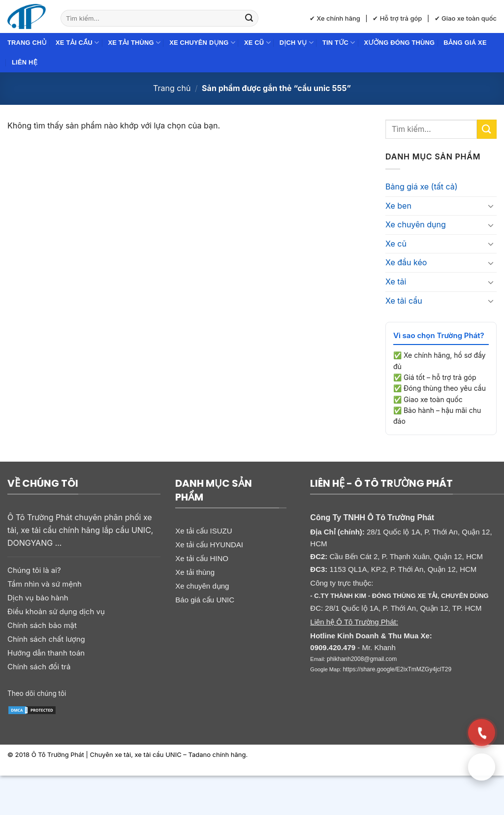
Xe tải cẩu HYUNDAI (209, 545)
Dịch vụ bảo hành (38, 598)
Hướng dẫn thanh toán (46, 653)
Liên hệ (25, 62)
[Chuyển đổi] (491, 206)
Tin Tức (339, 43)
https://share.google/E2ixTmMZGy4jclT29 (397, 669)
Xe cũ (257, 43)
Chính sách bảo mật (42, 625)
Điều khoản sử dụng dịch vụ (56, 611)
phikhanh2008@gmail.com (362, 659)
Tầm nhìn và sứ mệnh (45, 584)
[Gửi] (249, 18)
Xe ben (398, 206)
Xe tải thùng (134, 43)
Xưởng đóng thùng (400, 43)
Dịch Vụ (297, 43)
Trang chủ (27, 43)
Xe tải (396, 282)
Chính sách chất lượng (46, 639)
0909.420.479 (333, 647)
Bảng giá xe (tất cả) (422, 187)
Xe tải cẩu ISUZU (204, 531)
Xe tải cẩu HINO (202, 558)
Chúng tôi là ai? (34, 570)
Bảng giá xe (465, 43)
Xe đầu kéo (406, 262)
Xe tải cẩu (77, 43)
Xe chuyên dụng (202, 43)
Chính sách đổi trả (39, 667)
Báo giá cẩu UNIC (205, 600)
